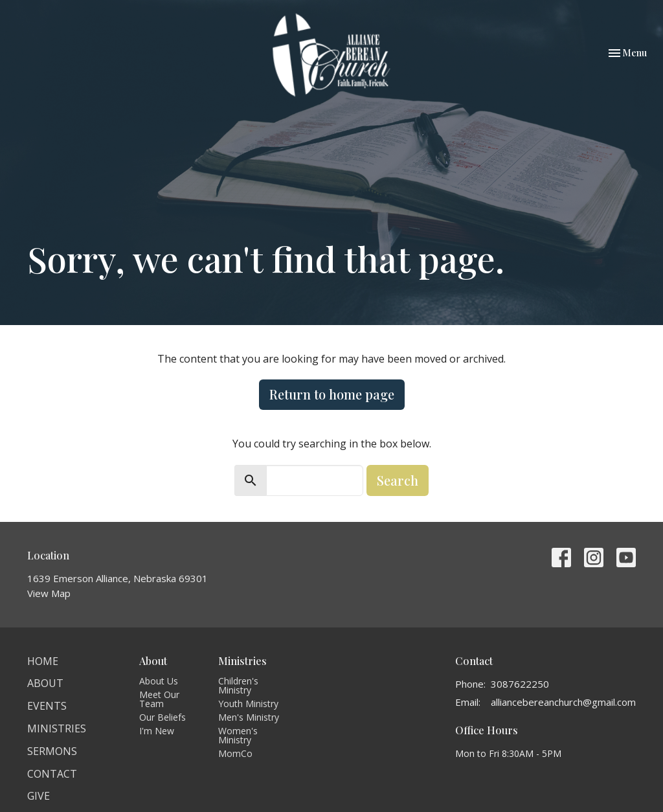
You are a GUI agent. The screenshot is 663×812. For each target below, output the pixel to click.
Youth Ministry (248, 704)
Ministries (57, 728)
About (45, 683)
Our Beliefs (163, 717)
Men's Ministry (249, 717)
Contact (52, 774)
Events (47, 706)
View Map (49, 593)
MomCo (235, 753)
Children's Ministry (238, 685)
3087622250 (520, 684)
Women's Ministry (238, 735)
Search (398, 480)
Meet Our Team (159, 699)
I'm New (157, 731)
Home (43, 661)
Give (39, 796)
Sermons (52, 751)
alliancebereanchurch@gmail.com (563, 702)
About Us (159, 681)
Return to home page (332, 394)
